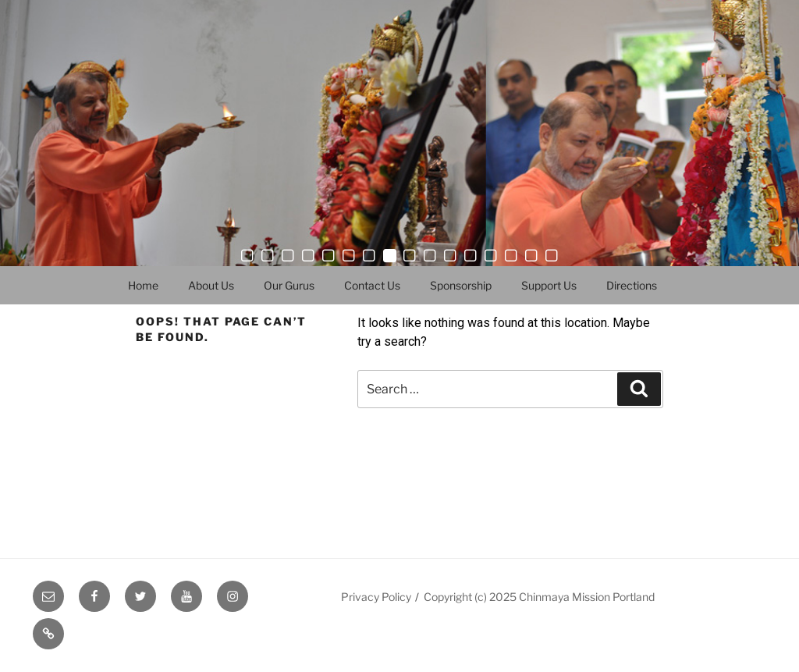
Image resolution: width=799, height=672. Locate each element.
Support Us (549, 285)
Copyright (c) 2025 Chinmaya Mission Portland (539, 597)
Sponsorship (461, 285)
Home (143, 285)
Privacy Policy (376, 597)
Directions (632, 285)
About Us (211, 285)
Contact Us (372, 285)
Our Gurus (289, 285)
